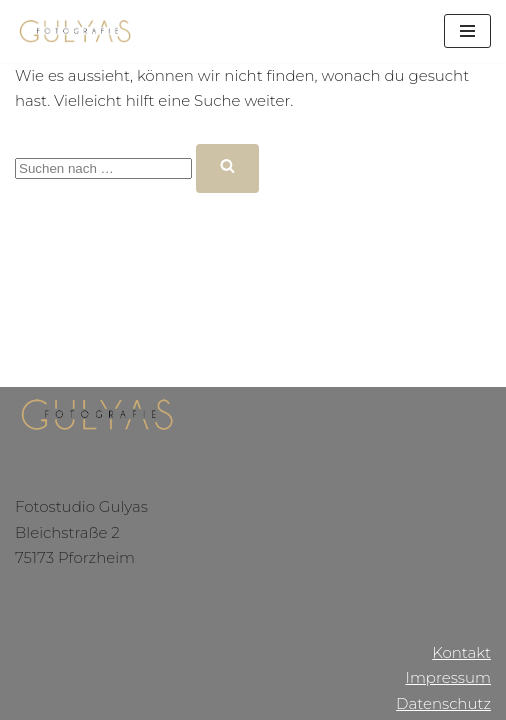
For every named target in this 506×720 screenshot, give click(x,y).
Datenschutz (443, 703)
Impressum (448, 677)
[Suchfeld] (103, 168)
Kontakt (461, 652)
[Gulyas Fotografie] (75, 31)
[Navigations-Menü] (467, 31)
